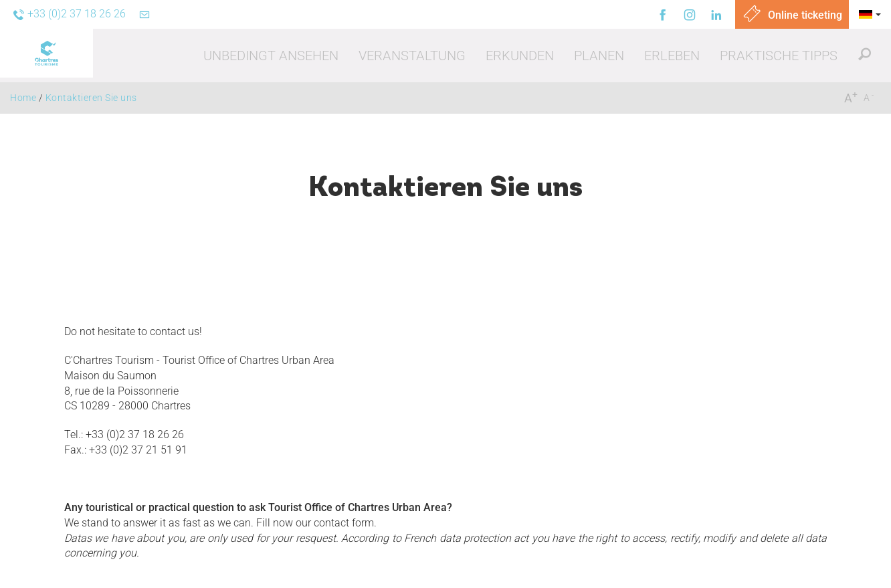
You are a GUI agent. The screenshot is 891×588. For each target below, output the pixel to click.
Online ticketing (792, 15)
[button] (271, 56)
